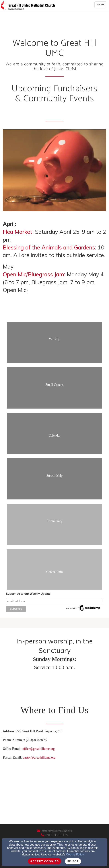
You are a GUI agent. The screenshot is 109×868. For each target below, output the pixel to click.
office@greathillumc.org (39, 749)
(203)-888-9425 (57, 835)
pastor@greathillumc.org (39, 757)
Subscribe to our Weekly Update (28, 594)
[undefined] (54, 345)
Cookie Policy (75, 854)
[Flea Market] (17, 233)
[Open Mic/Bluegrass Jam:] (34, 275)
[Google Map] (54, 789)
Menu (101, 5)
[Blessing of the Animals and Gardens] (49, 249)
